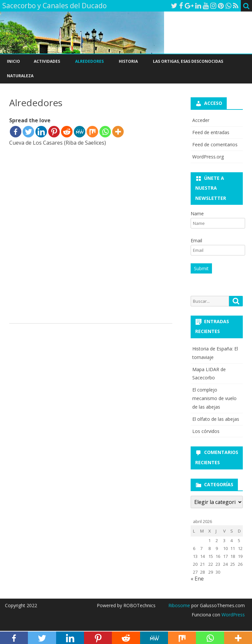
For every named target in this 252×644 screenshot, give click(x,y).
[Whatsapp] (105, 132)
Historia (128, 61)
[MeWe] (80, 132)
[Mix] (92, 132)
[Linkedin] (41, 132)
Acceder (201, 120)
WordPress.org (208, 157)
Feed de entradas (211, 132)
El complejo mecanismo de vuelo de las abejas (214, 398)
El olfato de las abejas (216, 419)
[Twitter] (28, 132)
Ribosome (179, 605)
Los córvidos (206, 431)
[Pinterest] (54, 132)
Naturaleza (20, 76)
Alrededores (89, 61)
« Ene (197, 579)
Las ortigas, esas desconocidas (188, 61)
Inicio (13, 61)
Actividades (47, 61)
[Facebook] (16, 132)
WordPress (232, 615)
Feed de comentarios (215, 144)
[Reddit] (67, 132)
